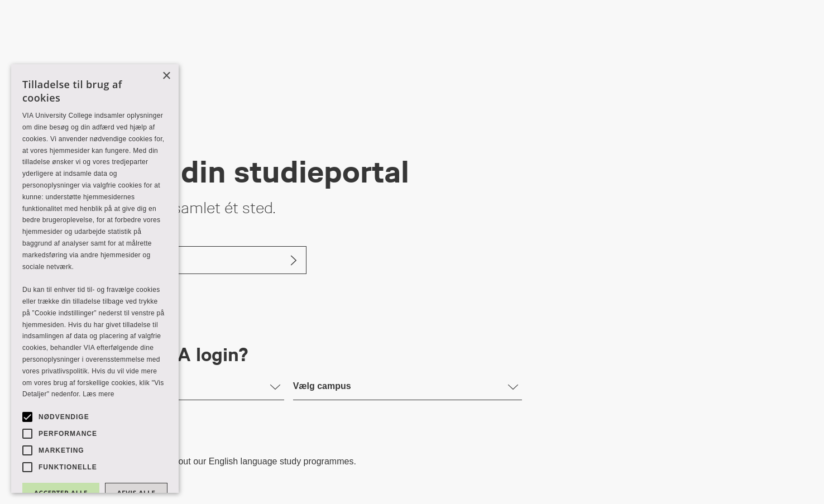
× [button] (166, 76)
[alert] (95, 279)
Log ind (80, 260)
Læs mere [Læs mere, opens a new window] (98, 394)
